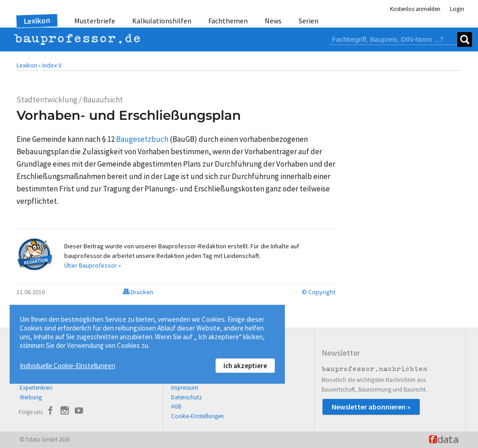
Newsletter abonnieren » (371, 407)
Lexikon (37, 21)
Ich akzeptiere (245, 366)
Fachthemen (228, 21)
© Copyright (319, 292)
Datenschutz (186, 397)
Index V (52, 65)
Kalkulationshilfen (162, 21)
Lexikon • (29, 65)
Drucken (138, 292)
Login (457, 9)
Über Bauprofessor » (93, 265)
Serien (308, 21)
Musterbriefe (95, 21)
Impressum (185, 388)
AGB (176, 406)
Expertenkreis (36, 388)
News (273, 21)
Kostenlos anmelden (415, 9)
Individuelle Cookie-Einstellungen (67, 366)
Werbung (31, 397)
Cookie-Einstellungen (197, 416)
